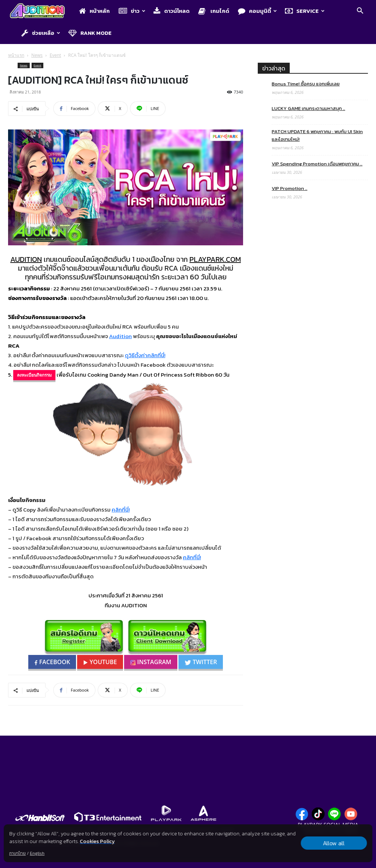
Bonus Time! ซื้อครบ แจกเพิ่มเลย (306, 84)
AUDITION (26, 259)
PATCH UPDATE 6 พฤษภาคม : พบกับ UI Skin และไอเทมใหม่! (317, 135)
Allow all (334, 843)
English (37, 853)
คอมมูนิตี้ (257, 11)
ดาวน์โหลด (171, 11)
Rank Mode (90, 33)
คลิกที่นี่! (121, 510)
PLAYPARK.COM (215, 259)
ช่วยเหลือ (41, 33)
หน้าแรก (16, 55)
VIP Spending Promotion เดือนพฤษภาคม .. (317, 164)
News (37, 55)
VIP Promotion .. (290, 188)
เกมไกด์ (214, 11)
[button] (360, 12)
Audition (120, 336)
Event (55, 55)
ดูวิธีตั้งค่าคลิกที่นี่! (145, 355)
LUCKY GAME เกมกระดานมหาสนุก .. (308, 108)
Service (305, 11)
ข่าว (132, 11)
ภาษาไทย (17, 853)
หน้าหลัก (94, 11)
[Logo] (41, 11)
